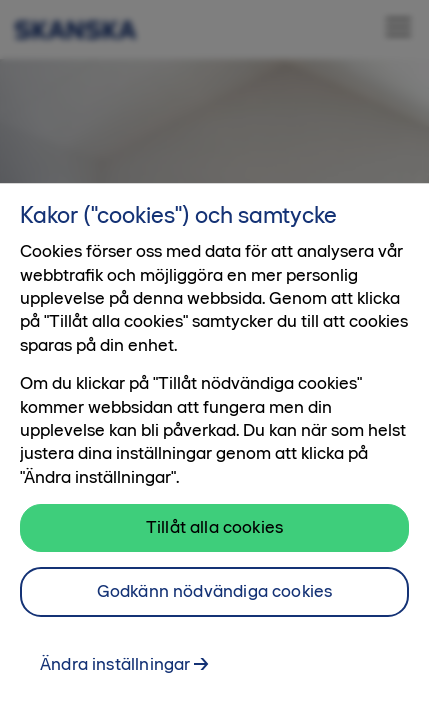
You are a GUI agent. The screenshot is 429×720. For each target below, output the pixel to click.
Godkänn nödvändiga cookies (215, 604)
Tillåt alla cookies (214, 540)
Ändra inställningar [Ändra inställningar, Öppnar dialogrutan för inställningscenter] (115, 677)
